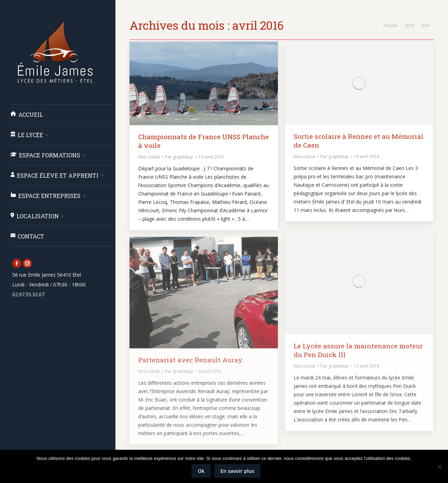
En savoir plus (237, 471)
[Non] (439, 467)
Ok (201, 471)
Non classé (149, 157)
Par (179, 157)
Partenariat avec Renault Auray (190, 360)
